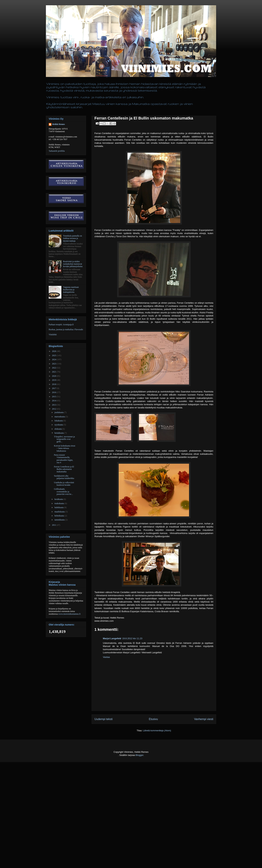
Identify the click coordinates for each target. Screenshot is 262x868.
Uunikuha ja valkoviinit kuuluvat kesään (64, 484)
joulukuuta (59, 412)
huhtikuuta (59, 507)
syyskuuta (59, 425)
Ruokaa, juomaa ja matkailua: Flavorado (66, 329)
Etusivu (153, 719)
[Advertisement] (64, 859)
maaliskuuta (60, 512)
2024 (54, 359)
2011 (54, 525)
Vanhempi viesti (204, 719)
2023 (54, 364)
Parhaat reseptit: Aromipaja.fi (61, 325)
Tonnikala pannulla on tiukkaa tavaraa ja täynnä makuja (73, 238)
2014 (54, 401)
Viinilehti (53, 335)
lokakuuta (59, 421)
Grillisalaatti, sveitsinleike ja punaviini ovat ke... (63, 492)
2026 (54, 351)
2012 (54, 409)
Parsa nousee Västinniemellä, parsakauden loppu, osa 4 (63, 459)
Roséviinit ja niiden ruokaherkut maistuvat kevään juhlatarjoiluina (73, 264)
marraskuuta (60, 417)
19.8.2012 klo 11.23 (132, 638)
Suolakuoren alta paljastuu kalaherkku (64, 477)
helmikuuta (60, 516)
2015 (54, 397)
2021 (54, 372)
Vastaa (106, 657)
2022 (54, 368)
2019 (54, 380)
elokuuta (58, 429)
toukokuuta (60, 503)
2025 (54, 355)
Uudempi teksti (103, 719)
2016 (54, 392)
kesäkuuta (59, 499)
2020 (54, 376)
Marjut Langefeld (112, 638)
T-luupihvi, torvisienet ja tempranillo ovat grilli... (64, 439)
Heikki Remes (59, 124)
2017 (54, 388)
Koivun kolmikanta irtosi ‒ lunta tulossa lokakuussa (65, 448)
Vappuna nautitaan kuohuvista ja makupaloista (71, 290)
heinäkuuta (59, 433)
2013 (54, 405)
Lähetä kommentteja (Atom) (157, 731)
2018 (54, 384)
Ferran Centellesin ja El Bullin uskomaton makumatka (64, 469)
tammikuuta (60, 520)
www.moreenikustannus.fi (69, 614)
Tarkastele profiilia (57, 151)
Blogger (139, 755)
